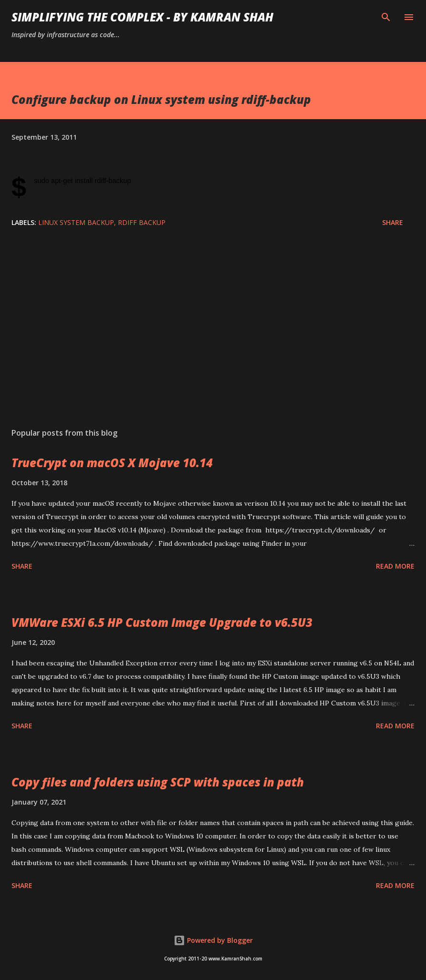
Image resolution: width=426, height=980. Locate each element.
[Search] (386, 17)
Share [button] (393, 222)
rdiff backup (142, 222)
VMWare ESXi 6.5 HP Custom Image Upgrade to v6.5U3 (162, 622)
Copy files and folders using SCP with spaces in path (158, 782)
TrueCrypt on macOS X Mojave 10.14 (112, 463)
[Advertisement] (213, 330)
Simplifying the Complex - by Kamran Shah (142, 17)
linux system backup (76, 222)
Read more (395, 566)
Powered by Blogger (213, 940)
